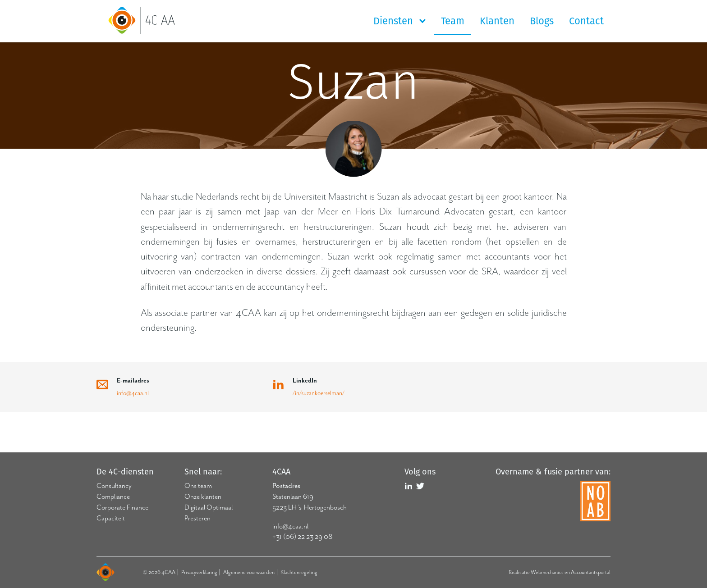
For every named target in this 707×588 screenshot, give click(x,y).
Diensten (395, 21)
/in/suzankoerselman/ (319, 393)
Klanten (497, 21)
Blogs (542, 21)
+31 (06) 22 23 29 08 (302, 537)
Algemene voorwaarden (249, 572)
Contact (586, 21)
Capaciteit (111, 518)
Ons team (198, 486)
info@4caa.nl (133, 393)
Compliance (113, 497)
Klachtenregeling (299, 572)
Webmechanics (547, 572)
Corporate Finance (122, 507)
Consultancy (114, 486)
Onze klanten (203, 497)
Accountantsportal (591, 572)
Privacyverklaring (199, 572)
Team (453, 21)
